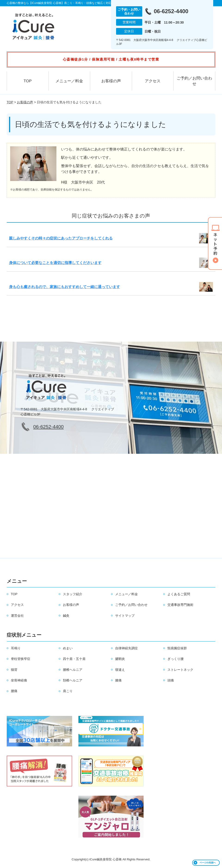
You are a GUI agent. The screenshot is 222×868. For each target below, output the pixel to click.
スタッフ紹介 (73, 594)
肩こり (68, 691)
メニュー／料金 (69, 81)
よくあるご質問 (179, 594)
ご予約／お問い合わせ (194, 81)
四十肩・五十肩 (74, 659)
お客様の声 (111, 81)
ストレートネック (180, 670)
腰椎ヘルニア (73, 670)
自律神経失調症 (126, 648)
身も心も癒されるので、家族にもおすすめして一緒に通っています (65, 287)
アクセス (153, 81)
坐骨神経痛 (19, 680)
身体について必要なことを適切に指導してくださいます (55, 263)
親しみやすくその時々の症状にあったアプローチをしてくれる (61, 238)
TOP (28, 81)
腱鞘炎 (120, 659)
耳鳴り (16, 648)
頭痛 (171, 680)
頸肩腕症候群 (177, 648)
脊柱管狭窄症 (21, 659)
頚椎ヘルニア (73, 680)
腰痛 (14, 691)
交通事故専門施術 (180, 605)
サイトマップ (125, 616)
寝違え (120, 670)
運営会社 (17, 616)
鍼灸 (66, 616)
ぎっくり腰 (176, 659)
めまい (68, 648)
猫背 (14, 670)
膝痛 (118, 680)
